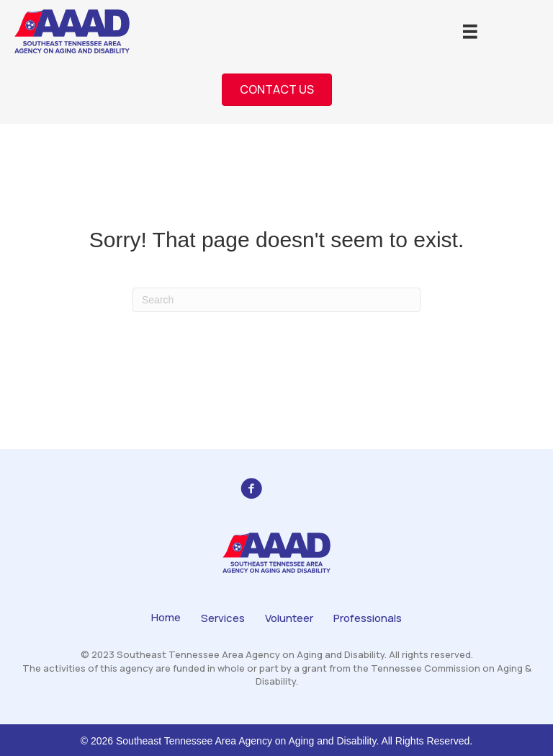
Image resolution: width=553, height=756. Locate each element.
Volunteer (289, 618)
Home (166, 617)
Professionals (368, 618)
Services (223, 618)
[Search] (276, 300)
